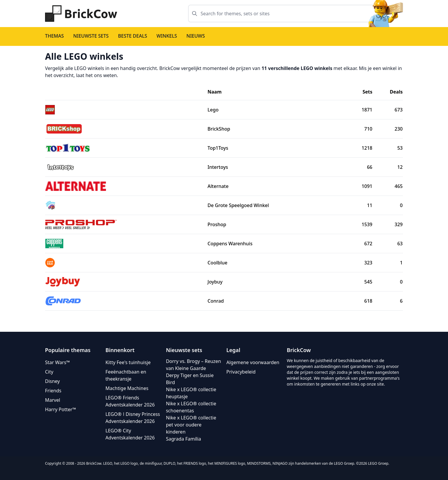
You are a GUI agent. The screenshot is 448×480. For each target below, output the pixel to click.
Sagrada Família (184, 439)
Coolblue (218, 263)
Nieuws (196, 36)
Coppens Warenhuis (230, 244)
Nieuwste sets (91, 36)
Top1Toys (218, 148)
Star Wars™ (57, 362)
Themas (54, 36)
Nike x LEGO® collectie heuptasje (191, 393)
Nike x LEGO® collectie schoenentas (191, 407)
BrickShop (219, 129)
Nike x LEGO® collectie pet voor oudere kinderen (191, 425)
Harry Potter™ (60, 409)
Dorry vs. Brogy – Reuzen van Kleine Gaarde (194, 365)
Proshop (217, 224)
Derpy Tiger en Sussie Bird (190, 379)
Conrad (216, 301)
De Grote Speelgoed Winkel (238, 205)
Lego (213, 110)
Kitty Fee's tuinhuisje (128, 362)
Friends (53, 391)
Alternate (218, 186)
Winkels (167, 36)
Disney (52, 381)
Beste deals (133, 36)
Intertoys (218, 167)
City (49, 372)
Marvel (53, 400)
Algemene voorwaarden (253, 362)
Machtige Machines (127, 388)
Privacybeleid (241, 372)
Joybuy (215, 282)
